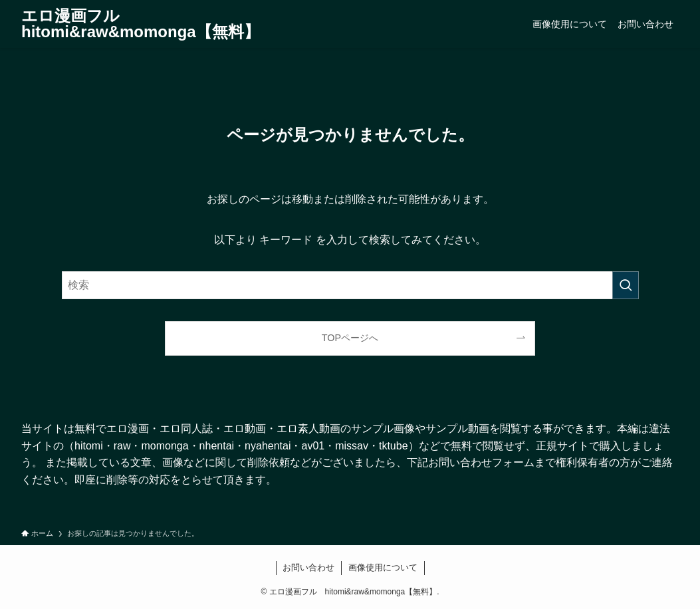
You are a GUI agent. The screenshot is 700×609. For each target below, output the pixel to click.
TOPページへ (350, 338)
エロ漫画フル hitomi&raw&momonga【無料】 (141, 24)
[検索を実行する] (626, 285)
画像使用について (383, 567)
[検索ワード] (350, 285)
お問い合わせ (308, 567)
